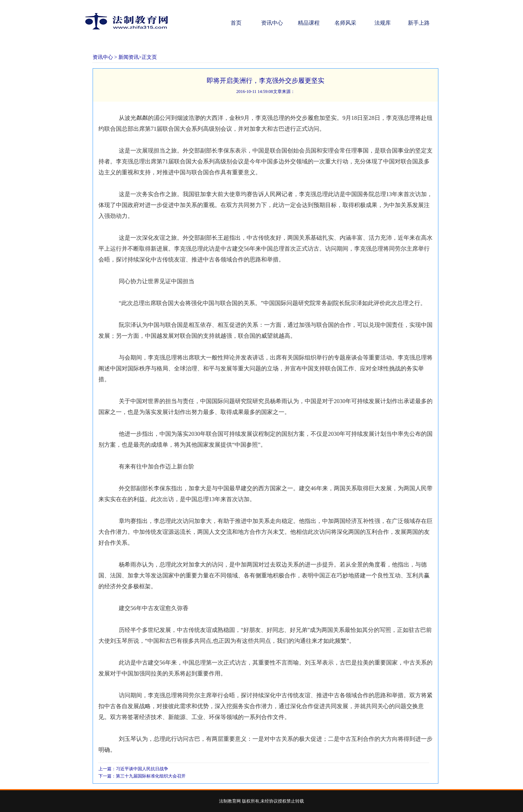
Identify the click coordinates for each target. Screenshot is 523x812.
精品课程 (309, 23)
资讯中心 (272, 23)
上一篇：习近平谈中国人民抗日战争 (133, 769)
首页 (235, 23)
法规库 (382, 23)
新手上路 (419, 23)
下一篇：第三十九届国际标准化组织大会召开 (142, 776)
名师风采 (345, 23)
